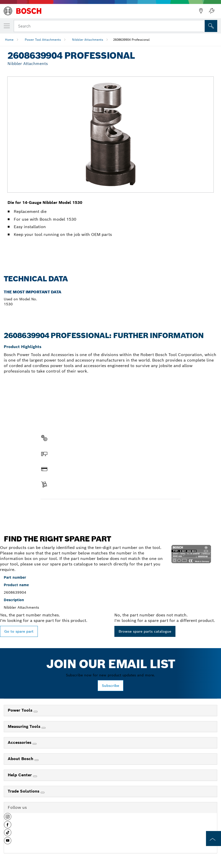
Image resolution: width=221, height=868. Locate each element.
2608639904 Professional (131, 40)
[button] (8, 819)
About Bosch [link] (21, 759)
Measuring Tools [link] (25, 726)
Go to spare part (19, 631)
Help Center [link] (20, 775)
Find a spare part (60, 510)
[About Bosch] (37, 760)
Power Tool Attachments (43, 40)
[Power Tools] (36, 712)
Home (9, 40)
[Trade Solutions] (43, 793)
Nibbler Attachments (88, 40)
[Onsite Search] (211, 26)
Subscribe (110, 686)
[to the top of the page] (213, 839)
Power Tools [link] (21, 710)
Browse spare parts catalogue (145, 631)
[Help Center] (35, 776)
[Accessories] (35, 744)
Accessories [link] (20, 742)
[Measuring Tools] (44, 728)
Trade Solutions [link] (24, 791)
